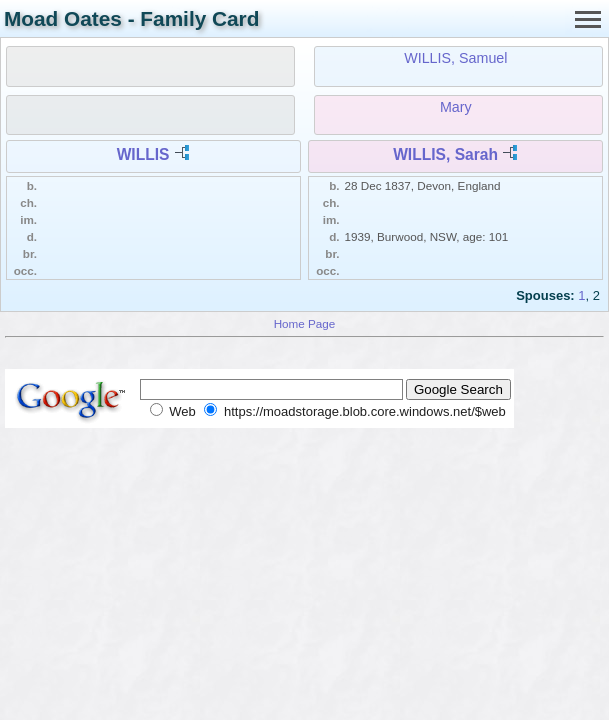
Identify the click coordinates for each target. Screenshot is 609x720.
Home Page (305, 323)
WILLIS (143, 154)
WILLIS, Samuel (455, 58)
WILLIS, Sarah (445, 154)
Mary (456, 107)
